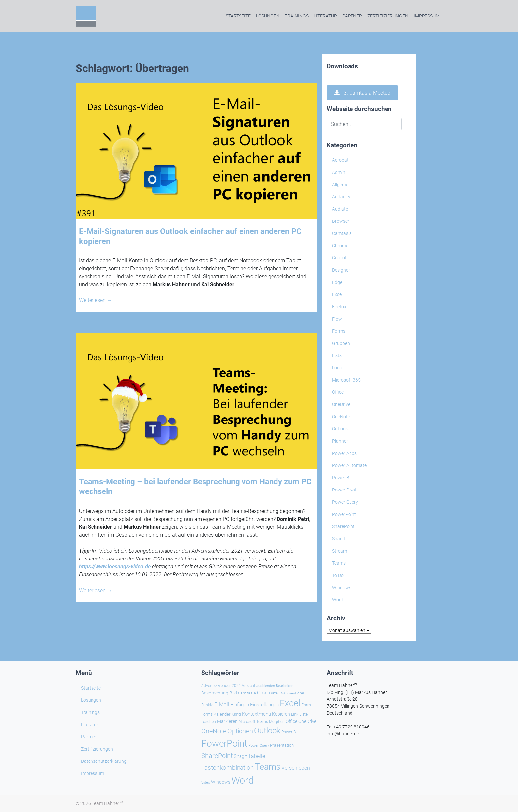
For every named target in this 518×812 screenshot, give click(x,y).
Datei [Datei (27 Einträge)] (274, 693)
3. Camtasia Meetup (362, 93)
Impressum (427, 16)
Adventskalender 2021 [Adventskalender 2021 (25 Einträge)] (221, 686)
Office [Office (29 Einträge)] (292, 721)
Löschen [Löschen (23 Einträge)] (209, 722)
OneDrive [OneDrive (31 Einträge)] (307, 721)
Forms (339, 331)
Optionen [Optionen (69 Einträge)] (240, 731)
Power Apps (344, 453)
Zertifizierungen (388, 16)
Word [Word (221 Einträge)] (242, 780)
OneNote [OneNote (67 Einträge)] (214, 731)
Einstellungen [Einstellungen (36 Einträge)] (264, 705)
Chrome (340, 246)
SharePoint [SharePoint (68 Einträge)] (217, 756)
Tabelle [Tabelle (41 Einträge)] (257, 756)
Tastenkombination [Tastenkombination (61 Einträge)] (227, 768)
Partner (352, 16)
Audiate (340, 209)
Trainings (297, 16)
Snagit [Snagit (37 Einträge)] (240, 756)
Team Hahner (107, 803)
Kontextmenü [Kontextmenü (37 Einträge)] (257, 714)
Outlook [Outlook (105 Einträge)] (267, 731)
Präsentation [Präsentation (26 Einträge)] (282, 745)
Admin (339, 172)
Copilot (339, 258)
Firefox (339, 307)
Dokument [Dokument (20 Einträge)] (288, 693)
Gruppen (341, 343)
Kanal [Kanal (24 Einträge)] (236, 714)
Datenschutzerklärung (104, 761)
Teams (339, 563)
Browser (341, 221)
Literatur (325, 16)
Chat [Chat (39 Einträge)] (262, 693)
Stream (339, 551)
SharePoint (343, 526)
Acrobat (340, 160)
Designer (341, 270)
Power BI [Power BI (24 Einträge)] (289, 732)
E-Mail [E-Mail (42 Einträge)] (222, 705)
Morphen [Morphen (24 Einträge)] (277, 722)
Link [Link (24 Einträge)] (295, 714)
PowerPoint (344, 514)
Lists (337, 355)
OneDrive (341, 404)
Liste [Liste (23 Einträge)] (303, 714)
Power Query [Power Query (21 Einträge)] (259, 745)
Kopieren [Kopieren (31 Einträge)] (281, 714)
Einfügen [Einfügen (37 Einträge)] (240, 705)
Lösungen (268, 16)
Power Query (345, 502)
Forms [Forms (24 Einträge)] (207, 714)
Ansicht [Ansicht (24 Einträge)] (249, 686)
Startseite (238, 16)
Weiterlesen (96, 300)
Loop (337, 368)
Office (338, 392)
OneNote (341, 417)
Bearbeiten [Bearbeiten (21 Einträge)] (285, 686)
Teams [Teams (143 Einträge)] (268, 767)
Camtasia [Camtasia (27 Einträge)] (247, 693)
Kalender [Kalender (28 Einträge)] (222, 714)
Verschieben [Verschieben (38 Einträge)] (296, 768)
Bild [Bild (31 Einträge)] (233, 693)
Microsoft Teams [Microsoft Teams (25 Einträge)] (253, 722)
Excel (337, 294)
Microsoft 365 (346, 380)
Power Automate (349, 465)
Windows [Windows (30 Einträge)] (221, 782)
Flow (337, 319)
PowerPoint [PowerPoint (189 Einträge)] (224, 744)
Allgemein (342, 185)
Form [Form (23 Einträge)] (306, 705)
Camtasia (342, 233)
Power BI (341, 478)
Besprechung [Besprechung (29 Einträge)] (215, 693)
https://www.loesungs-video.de (115, 567)
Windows (342, 588)
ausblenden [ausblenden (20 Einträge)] (266, 686)
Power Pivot (344, 490)
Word (338, 600)
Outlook (340, 429)
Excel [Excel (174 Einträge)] (290, 703)
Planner (340, 441)
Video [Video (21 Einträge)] (206, 782)
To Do (338, 575)
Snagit (339, 539)
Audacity (341, 197)
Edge (337, 282)
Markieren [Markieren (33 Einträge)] (227, 721)
